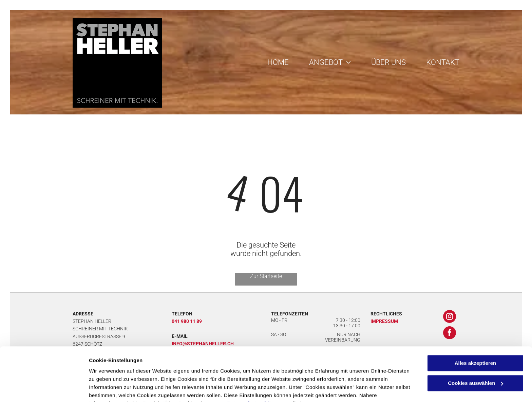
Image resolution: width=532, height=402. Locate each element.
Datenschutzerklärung (255, 370)
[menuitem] (273, 62)
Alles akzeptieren (476, 330)
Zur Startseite (266, 276)
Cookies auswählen (113, 389)
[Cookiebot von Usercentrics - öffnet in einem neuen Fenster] (44, 389)
